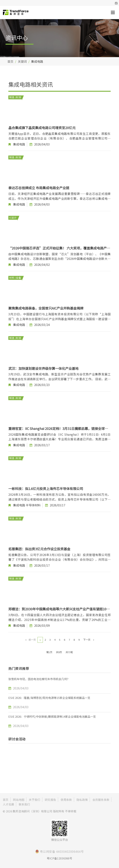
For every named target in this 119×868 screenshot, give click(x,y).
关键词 (22, 61)
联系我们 (24, 804)
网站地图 (19, 800)
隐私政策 (82, 800)
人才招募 (8, 804)
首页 (10, 61)
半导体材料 (33, 505)
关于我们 (34, 800)
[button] (116, 3)
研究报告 (50, 800)
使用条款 (66, 800)
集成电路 (19, 144)
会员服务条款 (101, 800)
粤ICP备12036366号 (60, 858)
